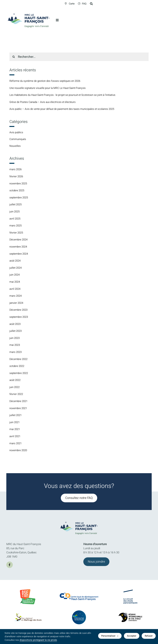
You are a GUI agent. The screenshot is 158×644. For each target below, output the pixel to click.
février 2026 (17, 177)
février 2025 (17, 233)
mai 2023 (15, 346)
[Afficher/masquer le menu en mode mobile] (57, 20)
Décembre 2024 (19, 240)
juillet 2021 (16, 416)
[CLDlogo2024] (79, 598)
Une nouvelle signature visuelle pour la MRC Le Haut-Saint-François (50, 88)
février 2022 (17, 395)
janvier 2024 (17, 304)
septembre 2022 (19, 374)
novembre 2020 (19, 451)
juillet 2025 (16, 205)
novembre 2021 (19, 409)
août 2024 (16, 261)
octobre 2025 (17, 191)
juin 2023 (15, 339)
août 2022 (16, 381)
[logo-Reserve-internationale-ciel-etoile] (130, 618)
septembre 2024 (19, 254)
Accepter (132, 636)
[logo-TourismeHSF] (79, 616)
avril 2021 (15, 437)
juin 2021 (15, 423)
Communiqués (18, 140)
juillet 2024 (16, 268)
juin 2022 (15, 388)
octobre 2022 (17, 367)
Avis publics (17, 133)
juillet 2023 (16, 332)
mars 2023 (16, 353)
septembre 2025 (19, 198)
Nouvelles (15, 147)
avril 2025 (15, 219)
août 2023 (16, 325)
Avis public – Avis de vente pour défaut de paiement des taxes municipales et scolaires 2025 (65, 109)
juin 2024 (15, 275)
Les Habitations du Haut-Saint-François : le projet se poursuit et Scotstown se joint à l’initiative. (66, 95)
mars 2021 (16, 444)
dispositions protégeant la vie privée (38, 640)
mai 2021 (15, 430)
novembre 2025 (19, 184)
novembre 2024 (19, 247)
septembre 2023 (19, 318)
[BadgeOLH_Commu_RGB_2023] (28, 592)
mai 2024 (15, 282)
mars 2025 (16, 226)
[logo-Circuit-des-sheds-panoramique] (130, 595)
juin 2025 (15, 212)
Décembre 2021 (19, 402)
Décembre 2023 (19, 311)
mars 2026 (16, 170)
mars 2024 (16, 296)
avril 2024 (15, 289)
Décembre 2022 (19, 360)
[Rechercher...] (79, 57)
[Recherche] (14, 57)
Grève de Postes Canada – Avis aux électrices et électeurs (44, 102)
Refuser (149, 636)
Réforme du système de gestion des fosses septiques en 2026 (47, 81)
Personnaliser (110, 636)
